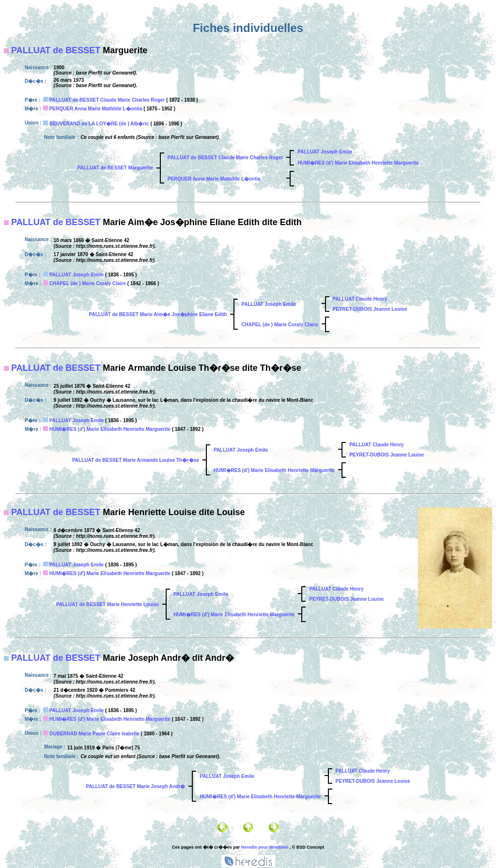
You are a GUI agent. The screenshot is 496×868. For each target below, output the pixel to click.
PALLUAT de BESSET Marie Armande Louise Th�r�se (136, 460)
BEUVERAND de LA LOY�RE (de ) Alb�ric (99, 124)
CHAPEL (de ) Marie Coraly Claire (88, 283)
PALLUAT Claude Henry (360, 299)
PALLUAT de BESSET (56, 50)
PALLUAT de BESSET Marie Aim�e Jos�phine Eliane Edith (158, 314)
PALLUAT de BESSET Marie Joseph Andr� (136, 786)
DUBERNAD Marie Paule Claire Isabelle (94, 734)
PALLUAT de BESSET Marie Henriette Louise (108, 604)
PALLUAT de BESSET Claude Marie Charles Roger (107, 100)
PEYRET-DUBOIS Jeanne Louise (370, 309)
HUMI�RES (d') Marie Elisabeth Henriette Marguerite (358, 163)
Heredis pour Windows (265, 847)
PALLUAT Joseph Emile (325, 152)
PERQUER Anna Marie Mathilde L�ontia (96, 109)
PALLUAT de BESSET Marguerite (115, 168)
